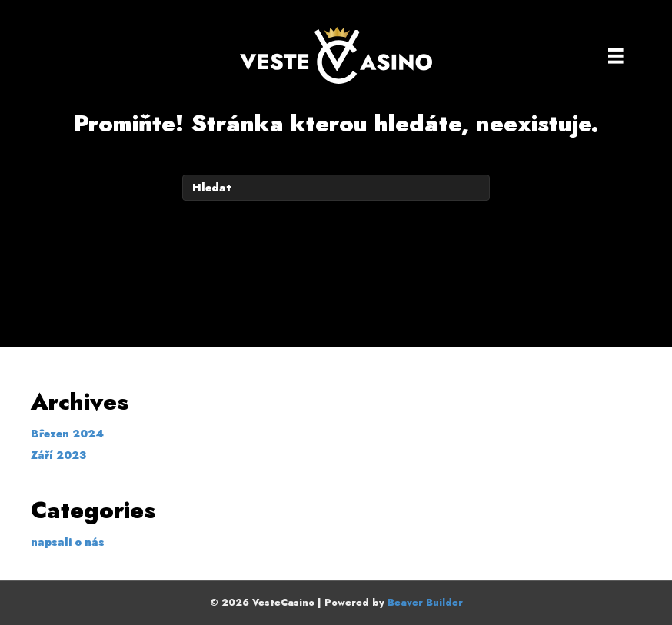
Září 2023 (58, 455)
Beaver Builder (425, 603)
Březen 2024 (67, 434)
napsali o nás (68, 542)
